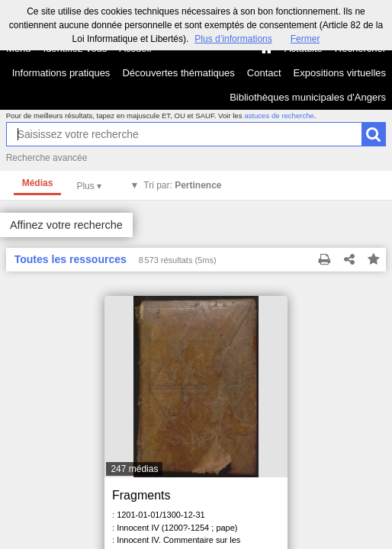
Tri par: (182, 185)
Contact (264, 73)
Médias (38, 183)
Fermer (305, 39)
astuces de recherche (279, 116)
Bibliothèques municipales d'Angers (308, 97)
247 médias (134, 469)
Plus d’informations (233, 39)
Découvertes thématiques (178, 73)
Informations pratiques (61, 73)
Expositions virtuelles (340, 73)
